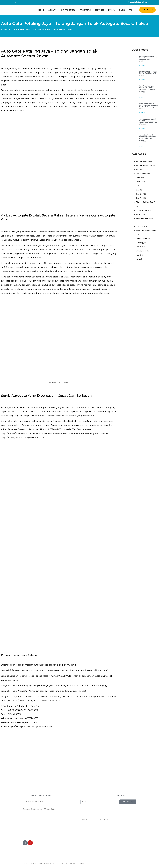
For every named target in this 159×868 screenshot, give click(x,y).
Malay (112, 10)
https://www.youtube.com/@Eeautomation (23, 437)
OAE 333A (140, 227)
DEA (137, 186)
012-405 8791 (33, 835)
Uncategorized (141, 251)
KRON (138, 214)
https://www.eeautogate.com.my (28, 701)
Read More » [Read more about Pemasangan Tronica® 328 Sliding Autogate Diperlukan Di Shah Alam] (143, 129)
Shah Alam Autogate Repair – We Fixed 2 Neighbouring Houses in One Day (148, 89)
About (52, 10)
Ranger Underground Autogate (147, 231)
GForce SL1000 (142, 210)
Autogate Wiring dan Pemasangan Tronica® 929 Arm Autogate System (147, 138)
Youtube (104, 839)
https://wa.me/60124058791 (15, 433)
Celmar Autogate (142, 174)
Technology (140, 243)
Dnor (138, 190)
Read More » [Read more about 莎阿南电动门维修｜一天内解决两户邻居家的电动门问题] (143, 80)
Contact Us (105, 831)
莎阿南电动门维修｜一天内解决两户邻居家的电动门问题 (148, 73)
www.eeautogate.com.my (81, 433)
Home (41, 10)
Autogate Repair (142, 161)
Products (85, 10)
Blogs (138, 170)
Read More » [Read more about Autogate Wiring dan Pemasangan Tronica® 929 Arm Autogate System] (143, 146)
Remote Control (141, 239)
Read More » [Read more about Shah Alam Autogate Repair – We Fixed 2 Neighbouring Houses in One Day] (143, 97)
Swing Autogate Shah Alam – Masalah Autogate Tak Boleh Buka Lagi (148, 105)
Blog (122, 10)
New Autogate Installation (145, 218)
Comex (138, 178)
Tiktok (103, 835)
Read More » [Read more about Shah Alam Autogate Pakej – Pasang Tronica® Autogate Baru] (143, 66)
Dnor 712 (139, 198)
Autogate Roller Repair (144, 166)
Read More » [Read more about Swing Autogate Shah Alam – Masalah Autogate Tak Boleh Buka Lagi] (143, 113)
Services (99, 10)
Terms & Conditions (108, 844)
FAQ (131, 10)
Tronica (138, 247)
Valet (138, 255)
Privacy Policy (106, 848)
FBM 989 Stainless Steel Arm (146, 202)
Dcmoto (139, 182)
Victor (138, 259)
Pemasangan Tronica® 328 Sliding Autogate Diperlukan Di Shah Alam (148, 121)
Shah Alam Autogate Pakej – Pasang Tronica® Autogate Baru (148, 58)
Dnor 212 (139, 194)
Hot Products (68, 10)
